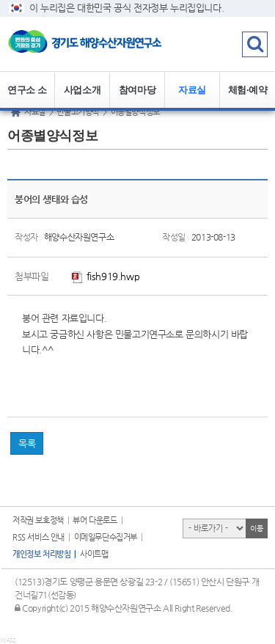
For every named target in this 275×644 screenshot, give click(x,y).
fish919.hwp (106, 276)
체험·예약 (248, 90)
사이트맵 (94, 554)
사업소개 (82, 90)
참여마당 (137, 90)
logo (92, 44)
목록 (27, 443)
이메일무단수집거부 (106, 537)
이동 (256, 528)
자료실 (192, 90)
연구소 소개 (27, 96)
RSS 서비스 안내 (38, 537)
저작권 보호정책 (38, 520)
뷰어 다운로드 (95, 520)
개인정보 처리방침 (41, 554)
